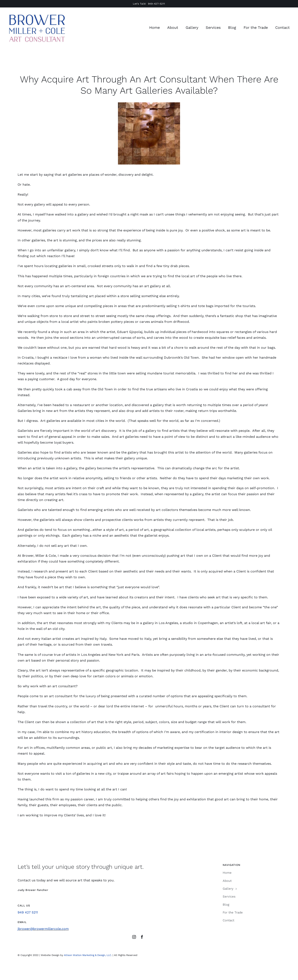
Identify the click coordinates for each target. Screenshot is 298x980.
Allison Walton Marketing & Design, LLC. (88, 955)
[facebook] (142, 937)
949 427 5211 (28, 912)
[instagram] (134, 937)
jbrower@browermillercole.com (43, 929)
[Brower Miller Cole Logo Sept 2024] (37, 14)
